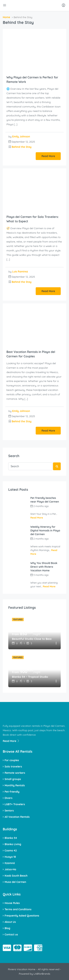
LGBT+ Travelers (15, 804)
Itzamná (10, 863)
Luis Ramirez (20, 272)
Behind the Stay (22, 147)
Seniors (9, 811)
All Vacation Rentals (17, 817)
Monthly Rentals (15, 785)
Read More (48, 156)
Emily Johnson (21, 137)
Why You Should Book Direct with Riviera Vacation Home (44, 567)
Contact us (11, 934)
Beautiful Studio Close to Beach (32, 639)
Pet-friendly (12, 792)
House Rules (12, 903)
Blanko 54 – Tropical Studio (30, 677)
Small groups (13, 779)
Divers (8, 798)
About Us (10, 922)
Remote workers (15, 773)
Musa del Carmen (15, 882)
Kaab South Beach (16, 876)
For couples (12, 760)
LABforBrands (42, 974)
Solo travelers (13, 767)
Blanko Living (13, 844)
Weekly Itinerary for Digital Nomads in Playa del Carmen (45, 531)
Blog (7, 928)
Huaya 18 (10, 857)
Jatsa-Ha (10, 869)
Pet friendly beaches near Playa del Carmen (45, 500)
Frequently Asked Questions (22, 916)
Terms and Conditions (18, 909)
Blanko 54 (11, 838)
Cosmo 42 (11, 851)
